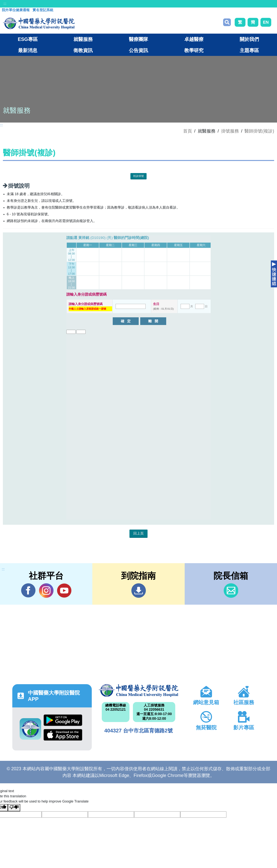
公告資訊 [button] (138, 50)
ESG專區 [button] (28, 39)
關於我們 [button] (249, 39)
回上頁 (138, 533)
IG (46, 591)
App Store (63, 735)
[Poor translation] (14, 808)
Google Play (63, 720)
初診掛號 (138, 176)
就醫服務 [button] (83, 39)
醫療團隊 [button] (138, 39)
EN (266, 22)
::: (5, 4)
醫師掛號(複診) (259, 131)
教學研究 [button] (194, 50)
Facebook (28, 590)
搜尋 (227, 22)
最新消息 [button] (28, 50)
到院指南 (139, 591)
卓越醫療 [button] (194, 39)
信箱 (231, 591)
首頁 (188, 131)
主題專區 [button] (249, 50)
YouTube (64, 590)
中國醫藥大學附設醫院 (138, 691)
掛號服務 (230, 131)
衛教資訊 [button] (83, 50)
